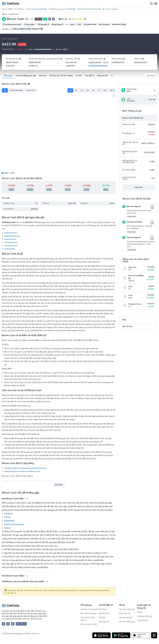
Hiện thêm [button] (138, 187)
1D (70, 90)
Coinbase (8, 514)
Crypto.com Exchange (14, 524)
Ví (111, 76)
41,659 (10, 9)
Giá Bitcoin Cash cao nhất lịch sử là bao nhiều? (25, 581)
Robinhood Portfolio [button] (119, 24)
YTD (105, 90)
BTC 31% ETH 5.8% (94, 9)
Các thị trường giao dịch (26, 76)
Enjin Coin (132, 267)
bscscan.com (9, 249)
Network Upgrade (131, 206)
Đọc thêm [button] (59, 485)
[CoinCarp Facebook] (8, 624)
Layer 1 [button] (72, 24)
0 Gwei (115, 9)
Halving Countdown (132, 222)
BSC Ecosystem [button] (104, 24)
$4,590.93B (43, 9)
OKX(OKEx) (10, 521)
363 (22, 9)
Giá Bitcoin (103, 609)
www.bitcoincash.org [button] (12, 25)
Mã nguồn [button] (44, 25)
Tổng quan (8, 76)
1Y (99, 90)
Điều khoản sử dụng (89, 613)
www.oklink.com (11, 246)
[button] (50, 19)
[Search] (151, 4)
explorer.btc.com (11, 233)
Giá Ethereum (104, 613)
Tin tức (79, 76)
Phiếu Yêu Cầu (125, 613)
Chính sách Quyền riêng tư (88, 619)
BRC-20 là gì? (128, 326)
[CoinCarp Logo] (11, 4)
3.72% (22, 44)
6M (93, 90)
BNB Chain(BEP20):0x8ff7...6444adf (25, 29)
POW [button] (79, 24)
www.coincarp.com (16, 634)
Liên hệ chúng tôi (126, 618)
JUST (130, 287)
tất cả (112, 90)
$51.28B (72, 9)
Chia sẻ (150, 75)
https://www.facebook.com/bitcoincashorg (29, 468)
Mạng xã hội (102, 76)
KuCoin (7, 517)
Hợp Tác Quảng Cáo (127, 609)
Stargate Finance (135, 304)
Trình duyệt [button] (30, 25)
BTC (13, 173)
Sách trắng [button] (57, 25)
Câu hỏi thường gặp (127, 622)
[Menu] (156, 4)
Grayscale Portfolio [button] (90, 24)
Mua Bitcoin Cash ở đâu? (15, 499)
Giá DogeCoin (104, 622)
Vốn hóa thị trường (16, 90)
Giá (5, 90)
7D (76, 90)
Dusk (130, 295)
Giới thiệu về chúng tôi (89, 609)
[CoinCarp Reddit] (13, 624)
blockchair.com (10, 239)
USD (6, 173)
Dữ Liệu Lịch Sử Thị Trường (61, 76)
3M (88, 90)
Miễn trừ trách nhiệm (89, 624)
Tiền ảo (4, 14)
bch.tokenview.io (11, 242)
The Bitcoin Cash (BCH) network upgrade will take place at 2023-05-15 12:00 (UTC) (141, 244)
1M (82, 90)
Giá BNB (102, 618)
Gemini (7, 528)
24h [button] (65, 49)
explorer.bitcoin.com (12, 236)
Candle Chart (31, 90)
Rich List (43, 76)
